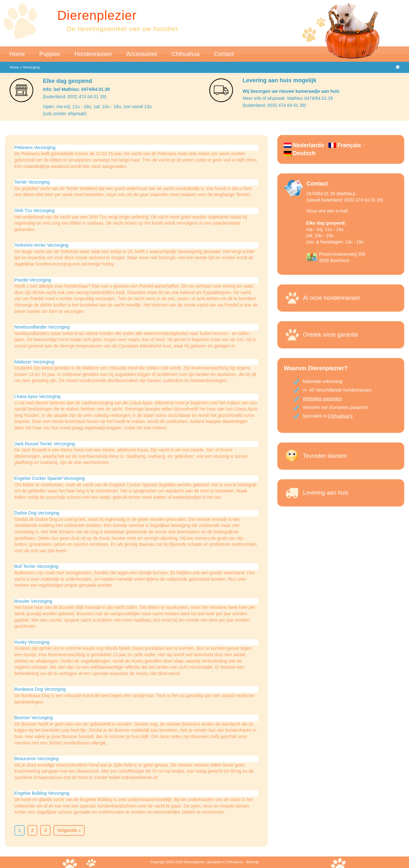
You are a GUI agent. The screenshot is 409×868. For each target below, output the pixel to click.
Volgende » (69, 830)
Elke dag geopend (67, 81)
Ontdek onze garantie (330, 335)
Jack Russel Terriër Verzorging (45, 444)
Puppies (50, 54)
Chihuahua (185, 54)
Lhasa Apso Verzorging (37, 396)
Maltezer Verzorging (34, 362)
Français (349, 145)
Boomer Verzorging (34, 718)
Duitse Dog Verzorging (37, 513)
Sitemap (252, 862)
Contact (224, 54)
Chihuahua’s (340, 416)
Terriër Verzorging (32, 182)
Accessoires (142, 54)
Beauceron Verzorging (37, 759)
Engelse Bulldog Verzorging (42, 793)
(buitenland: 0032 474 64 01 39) (75, 97)
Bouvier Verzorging (33, 601)
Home (17, 54)
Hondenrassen (93, 54)
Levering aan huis (326, 493)
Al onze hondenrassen (332, 298)
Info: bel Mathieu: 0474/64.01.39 (76, 89)
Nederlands (308, 145)
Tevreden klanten (325, 456)
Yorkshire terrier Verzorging (41, 245)
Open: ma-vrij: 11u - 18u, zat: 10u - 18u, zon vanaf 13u (97, 107)
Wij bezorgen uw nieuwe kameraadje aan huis (291, 91)
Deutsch (304, 153)
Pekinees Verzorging (35, 147)
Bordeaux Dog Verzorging (40, 689)
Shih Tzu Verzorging (35, 211)
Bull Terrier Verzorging (36, 566)
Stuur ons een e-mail (327, 211)
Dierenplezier (97, 15)
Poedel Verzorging (33, 280)
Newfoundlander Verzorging (42, 327)
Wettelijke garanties (322, 399)
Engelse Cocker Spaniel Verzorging (50, 478)
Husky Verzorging (32, 642)
